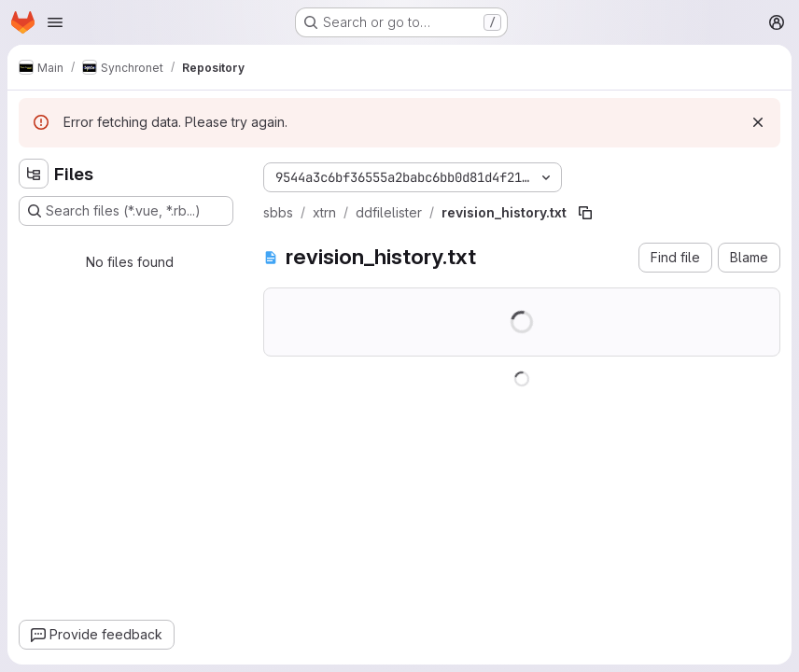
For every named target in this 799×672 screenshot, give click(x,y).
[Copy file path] (585, 213)
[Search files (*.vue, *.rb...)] (126, 211)
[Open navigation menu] (55, 22)
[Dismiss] (758, 122)
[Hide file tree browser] (34, 174)
